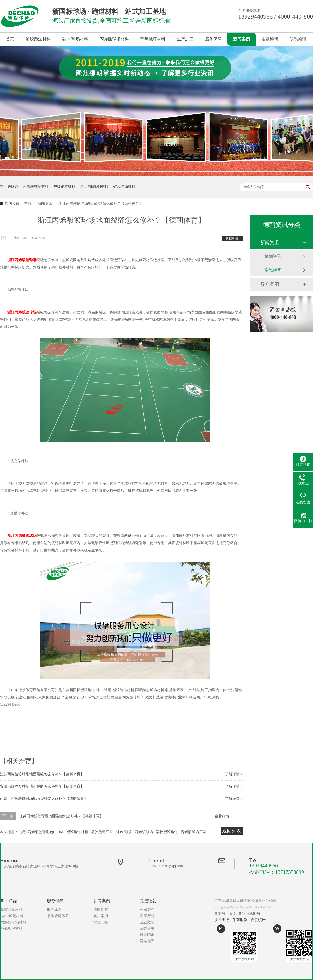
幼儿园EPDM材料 (94, 187)
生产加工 (185, 39)
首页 (10, 39)
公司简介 (147, 910)
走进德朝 (270, 39)
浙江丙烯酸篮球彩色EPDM (42, 832)
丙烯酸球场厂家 (194, 832)
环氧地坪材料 (153, 39)
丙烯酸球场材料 (114, 39)
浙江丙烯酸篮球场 (22, 260)
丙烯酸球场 (144, 832)
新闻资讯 (45, 203)
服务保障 (213, 39)
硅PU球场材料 (75, 39)
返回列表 (232, 239)
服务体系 (54, 910)
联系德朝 (298, 39)
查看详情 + (223, 816)
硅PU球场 (124, 832)
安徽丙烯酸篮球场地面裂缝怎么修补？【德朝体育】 (42, 786)
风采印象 (147, 935)
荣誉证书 (147, 929)
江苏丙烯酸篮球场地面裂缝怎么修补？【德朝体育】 (42, 774)
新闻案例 (242, 39)
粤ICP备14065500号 (245, 914)
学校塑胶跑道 (167, 832)
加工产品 (9, 901)
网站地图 (147, 941)
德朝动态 (101, 910)
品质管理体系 (58, 916)
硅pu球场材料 (124, 187)
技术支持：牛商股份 (231, 920)
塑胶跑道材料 (38, 39)
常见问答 (273, 270)
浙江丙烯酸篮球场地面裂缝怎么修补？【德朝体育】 (101, 203)
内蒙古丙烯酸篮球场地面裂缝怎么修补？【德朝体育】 (44, 799)
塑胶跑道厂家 (102, 832)
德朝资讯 (273, 256)
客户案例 (270, 284)
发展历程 (147, 916)
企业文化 (147, 922)
